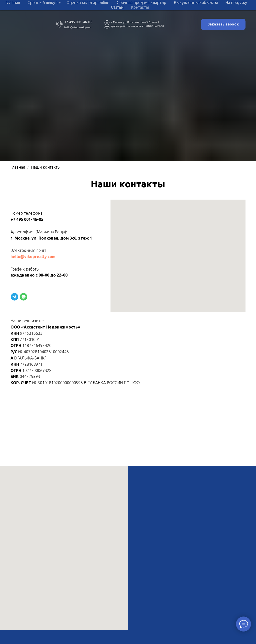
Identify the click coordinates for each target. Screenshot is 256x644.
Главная (13, 2)
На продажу (236, 2)
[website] (14, 297)
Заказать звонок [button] (223, 24)
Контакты (140, 7)
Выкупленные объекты (196, 2)
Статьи (117, 7)
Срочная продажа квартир (141, 2)
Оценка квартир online (88, 2)
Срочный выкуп (42, 2)
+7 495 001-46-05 (78, 22)
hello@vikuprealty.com (78, 27)
